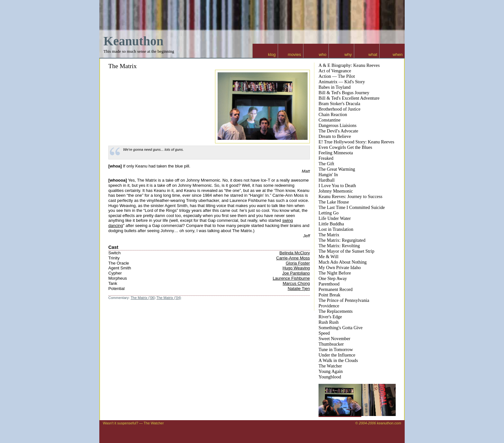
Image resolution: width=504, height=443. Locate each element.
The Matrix (122, 66)
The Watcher (330, 366)
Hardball (327, 180)
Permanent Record (336, 289)
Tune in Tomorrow (336, 349)
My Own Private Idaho (340, 267)
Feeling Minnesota (336, 153)
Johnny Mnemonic (336, 191)
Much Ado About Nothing (343, 262)
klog (272, 54)
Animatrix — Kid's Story (342, 82)
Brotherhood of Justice (339, 109)
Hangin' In (328, 175)
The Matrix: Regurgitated (342, 240)
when (397, 54)
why (348, 54)
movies (294, 54)
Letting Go (328, 213)
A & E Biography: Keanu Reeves (349, 65)
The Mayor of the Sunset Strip (346, 251)
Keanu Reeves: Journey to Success (351, 196)
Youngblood (330, 377)
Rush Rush (328, 322)
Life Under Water (335, 218)
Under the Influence (337, 355)
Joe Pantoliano (296, 273)
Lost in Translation (336, 229)
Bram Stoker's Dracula (339, 104)
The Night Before (335, 273)
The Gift (326, 164)
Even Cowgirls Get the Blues (345, 147)
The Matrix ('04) (169, 298)
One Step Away (333, 278)
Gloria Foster (298, 263)
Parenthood (329, 284)
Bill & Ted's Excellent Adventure (349, 98)
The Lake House (334, 202)
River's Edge (330, 317)
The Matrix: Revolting (339, 246)
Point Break (329, 295)
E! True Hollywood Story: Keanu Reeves (356, 142)
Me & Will (328, 257)
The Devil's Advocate (338, 131)
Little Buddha (331, 224)
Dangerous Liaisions (337, 125)
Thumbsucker (331, 344)
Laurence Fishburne (291, 278)
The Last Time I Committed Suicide (352, 207)
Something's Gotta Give (341, 328)
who (323, 54)
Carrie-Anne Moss (293, 258)
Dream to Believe (335, 136)
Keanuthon (133, 41)
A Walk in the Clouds (338, 360)
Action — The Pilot (337, 76)
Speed (324, 333)
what (373, 54)
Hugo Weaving (296, 268)
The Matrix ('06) (143, 298)
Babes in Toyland (335, 87)
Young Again (331, 371)
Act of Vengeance (335, 71)
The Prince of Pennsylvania (344, 300)
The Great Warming (337, 169)
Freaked (326, 158)
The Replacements (336, 311)
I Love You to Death (337, 185)
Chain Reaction (333, 114)
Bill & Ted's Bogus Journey (344, 93)
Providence (329, 306)
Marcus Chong (296, 283)
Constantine (329, 120)
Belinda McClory (295, 253)
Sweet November (334, 339)
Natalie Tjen (299, 289)
